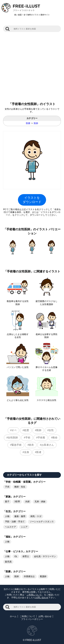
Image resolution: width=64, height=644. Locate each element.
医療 (28, 123)
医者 (39, 452)
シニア (24, 527)
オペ (14, 430)
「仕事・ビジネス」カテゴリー (21, 551)
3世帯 (17, 501)
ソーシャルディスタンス (42, 522)
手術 (28, 438)
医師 (36, 123)
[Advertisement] (32, 65)
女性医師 (13, 438)
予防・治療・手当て (15, 522)
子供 (7, 487)
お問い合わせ (42, 598)
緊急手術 (17, 445)
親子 (7, 501)
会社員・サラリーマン (45, 556)
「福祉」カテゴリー (14, 537)
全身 (27, 452)
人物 (7, 516)
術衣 (31, 445)
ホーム (13, 616)
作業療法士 (29, 576)
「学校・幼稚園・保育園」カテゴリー (24, 482)
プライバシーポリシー (32, 619)
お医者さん (48, 445)
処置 (27, 430)
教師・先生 (20, 487)
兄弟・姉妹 (40, 501)
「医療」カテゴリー (14, 572)
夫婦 (27, 501)
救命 (55, 438)
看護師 (43, 576)
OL (16, 556)
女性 (51, 430)
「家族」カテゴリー (14, 497)
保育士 (26, 556)
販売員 (8, 562)
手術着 (41, 438)
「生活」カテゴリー (14, 511)
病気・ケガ (36, 516)
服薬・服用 (20, 516)
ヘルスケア (10, 527)
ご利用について (34, 595)
